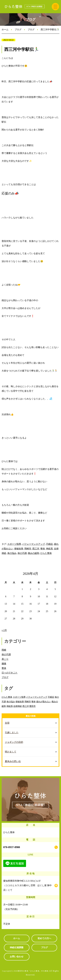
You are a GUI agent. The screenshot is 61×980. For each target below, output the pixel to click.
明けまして (11, 752)
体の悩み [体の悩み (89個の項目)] (11, 702)
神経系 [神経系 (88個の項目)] (10, 706)
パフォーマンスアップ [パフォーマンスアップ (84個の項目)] (37, 697)
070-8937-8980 (12, 847)
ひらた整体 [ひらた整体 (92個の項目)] (7, 697)
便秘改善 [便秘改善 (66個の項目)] (20, 702)
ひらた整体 (46, 553)
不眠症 (49, 544)
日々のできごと (10, 673)
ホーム (5, 30)
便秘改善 (19, 549)
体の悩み (12, 553)
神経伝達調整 (17, 948)
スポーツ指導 (14, 544)
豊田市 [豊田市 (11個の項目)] (32, 706)
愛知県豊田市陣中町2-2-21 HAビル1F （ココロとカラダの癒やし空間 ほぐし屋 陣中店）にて (27, 885)
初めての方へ (44, 938)
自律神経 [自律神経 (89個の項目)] (18, 706)
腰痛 (4, 664)
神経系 (49, 549)
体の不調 (22, 553)
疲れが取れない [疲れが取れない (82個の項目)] (44, 702)
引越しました (12, 733)
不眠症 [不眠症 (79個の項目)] (51, 697)
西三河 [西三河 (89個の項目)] (26, 706)
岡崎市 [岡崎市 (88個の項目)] (28, 702)
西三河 (36, 549)
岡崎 (4, 650)
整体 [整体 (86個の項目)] (34, 702)
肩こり (5, 659)
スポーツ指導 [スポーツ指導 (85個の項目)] (19, 697)
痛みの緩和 (34, 553)
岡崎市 (28, 549)
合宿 (7, 723)
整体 (43, 549)
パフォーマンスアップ (34, 544)
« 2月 (4, 630)
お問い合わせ (17, 957)
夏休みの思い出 (13, 761)
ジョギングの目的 (14, 742)
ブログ (18, 30)
